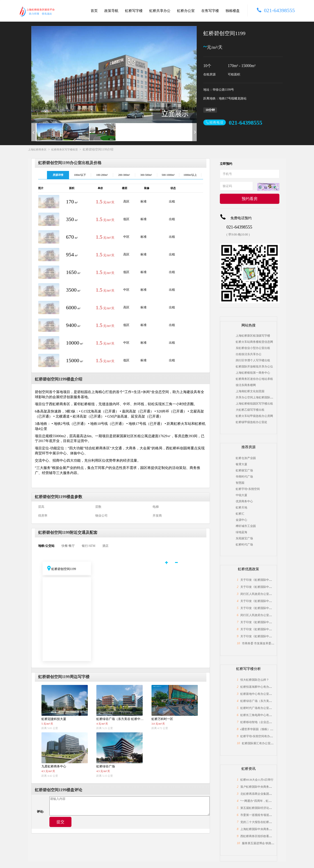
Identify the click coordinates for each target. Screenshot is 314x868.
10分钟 (210, 110)
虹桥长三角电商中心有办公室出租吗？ (265, 715)
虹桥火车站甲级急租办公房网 (254, 416)
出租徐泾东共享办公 (249, 354)
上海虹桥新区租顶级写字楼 (253, 336)
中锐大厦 (241, 495)
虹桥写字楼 (134, 11)
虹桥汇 (240, 514)
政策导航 (111, 11)
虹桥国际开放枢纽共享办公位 (254, 367)
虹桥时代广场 (244, 545)
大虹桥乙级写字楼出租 (250, 410)
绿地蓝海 (241, 532)
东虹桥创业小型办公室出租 (253, 348)
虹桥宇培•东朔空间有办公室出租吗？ (264, 736)
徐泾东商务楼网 (246, 385)
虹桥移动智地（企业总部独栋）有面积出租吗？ (270, 722)
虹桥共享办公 (160, 11)
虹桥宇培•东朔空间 (248, 489)
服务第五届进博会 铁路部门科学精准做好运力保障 (274, 843)
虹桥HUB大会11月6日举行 (257, 780)
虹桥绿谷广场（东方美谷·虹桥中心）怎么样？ (269, 701)
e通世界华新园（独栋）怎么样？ (261, 729)
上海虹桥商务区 (37, 150)
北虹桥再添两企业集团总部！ (259, 794)
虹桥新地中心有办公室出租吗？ (260, 694)
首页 (94, 11)
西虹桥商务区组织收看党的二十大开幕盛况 (268, 836)
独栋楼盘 (233, 11)
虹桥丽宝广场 (244, 470)
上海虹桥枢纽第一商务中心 (253, 373)
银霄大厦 (241, 464)
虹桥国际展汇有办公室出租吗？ (262, 743)
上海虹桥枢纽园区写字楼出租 (254, 404)
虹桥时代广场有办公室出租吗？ (260, 708)
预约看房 (250, 199)
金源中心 (241, 520)
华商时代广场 (244, 477)
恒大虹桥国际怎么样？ (255, 680)
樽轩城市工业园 (246, 526)
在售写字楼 (210, 11)
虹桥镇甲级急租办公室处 (251, 422)
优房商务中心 (244, 501)
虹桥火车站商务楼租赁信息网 (254, 342)
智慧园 (240, 483)
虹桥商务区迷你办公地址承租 (254, 379)
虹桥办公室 (186, 11)
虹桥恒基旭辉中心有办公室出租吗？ (263, 687)
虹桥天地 (241, 507)
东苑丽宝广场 (244, 538)
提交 (60, 822)
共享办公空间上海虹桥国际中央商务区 (260, 397)
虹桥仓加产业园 (246, 458)
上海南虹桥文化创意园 (250, 391)
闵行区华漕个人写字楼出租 (253, 360)
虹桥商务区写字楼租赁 (65, 150)
